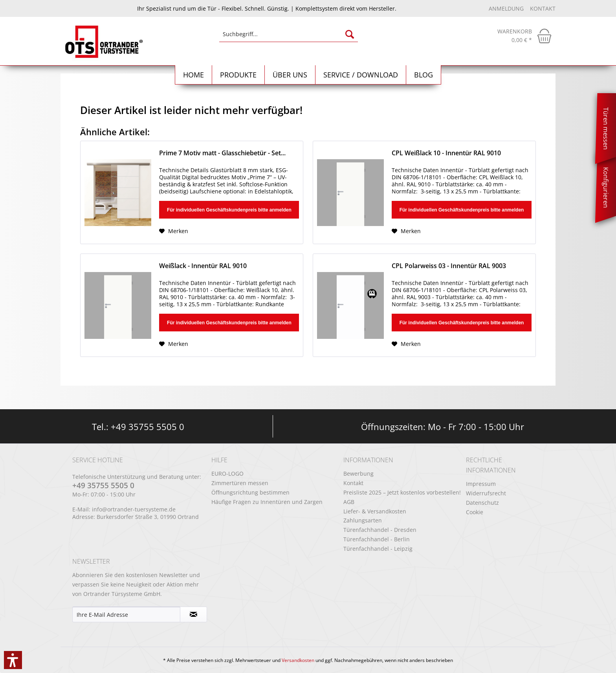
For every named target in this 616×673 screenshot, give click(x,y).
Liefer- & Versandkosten (375, 511)
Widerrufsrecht (486, 493)
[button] (13, 660)
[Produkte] (238, 75)
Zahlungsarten (363, 520)
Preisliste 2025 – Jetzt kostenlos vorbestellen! (402, 492)
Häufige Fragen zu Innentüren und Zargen (267, 502)
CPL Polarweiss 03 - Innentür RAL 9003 (449, 266)
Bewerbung (358, 473)
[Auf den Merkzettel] (174, 231)
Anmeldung (507, 8)
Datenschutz (482, 503)
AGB (349, 502)
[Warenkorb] (524, 36)
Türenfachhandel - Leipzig (378, 549)
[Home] (194, 75)
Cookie (475, 512)
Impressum (481, 484)
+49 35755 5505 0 (148, 427)
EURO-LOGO (227, 473)
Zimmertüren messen (240, 483)
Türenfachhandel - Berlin (377, 539)
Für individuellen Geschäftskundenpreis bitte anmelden (229, 210)
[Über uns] (290, 75)
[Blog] (424, 75)
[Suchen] (350, 34)
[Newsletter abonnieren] (193, 614)
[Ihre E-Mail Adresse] (126, 614)
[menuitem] (289, 38)
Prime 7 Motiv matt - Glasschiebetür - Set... (222, 153)
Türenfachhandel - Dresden (380, 530)
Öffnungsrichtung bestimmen (250, 492)
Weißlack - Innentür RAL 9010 (203, 266)
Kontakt (543, 8)
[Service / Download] (361, 75)
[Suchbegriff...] (289, 34)
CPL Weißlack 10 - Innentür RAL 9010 (446, 153)
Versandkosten (298, 660)
